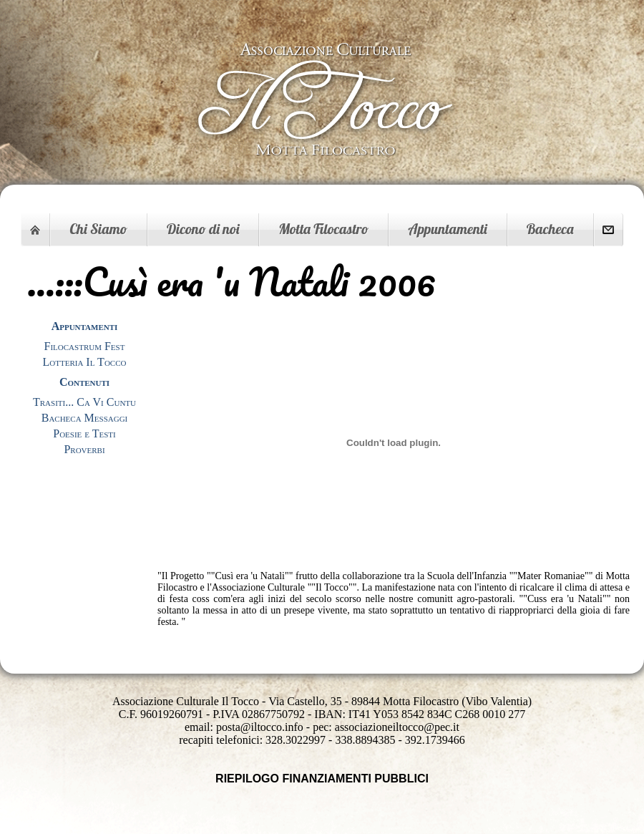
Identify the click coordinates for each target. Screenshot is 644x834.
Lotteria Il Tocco (85, 362)
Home (35, 230)
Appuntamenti (447, 229)
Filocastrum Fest (85, 346)
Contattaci (608, 230)
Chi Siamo (98, 229)
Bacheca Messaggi (85, 418)
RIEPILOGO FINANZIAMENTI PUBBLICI (322, 779)
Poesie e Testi (84, 433)
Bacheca (550, 229)
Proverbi (84, 449)
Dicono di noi (203, 229)
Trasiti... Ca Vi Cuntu (84, 402)
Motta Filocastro (323, 229)
